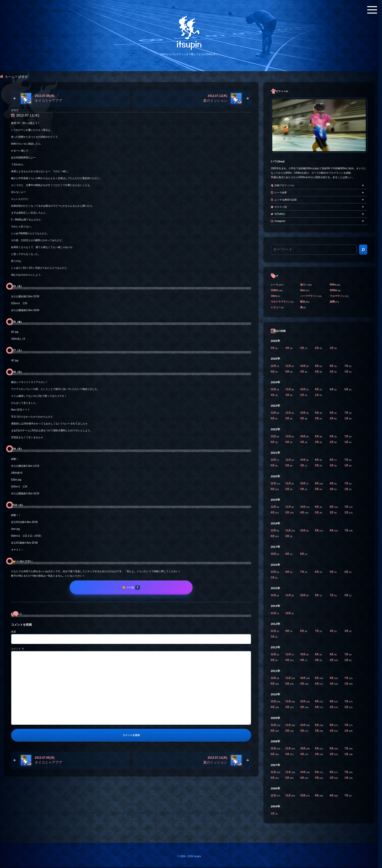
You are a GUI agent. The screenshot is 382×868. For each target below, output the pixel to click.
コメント (18, 649)
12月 (274, 366)
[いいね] (131, 587)
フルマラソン (337, 296)
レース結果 (281, 192)
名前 (14, 632)
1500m (275, 290)
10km (274, 296)
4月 (288, 348)
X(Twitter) (280, 214)
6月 (273, 372)
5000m (334, 290)
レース (275, 285)
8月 (332, 366)
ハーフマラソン (309, 296)
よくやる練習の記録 (286, 200)
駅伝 (303, 302)
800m (333, 285)
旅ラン (304, 285)
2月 (317, 348)
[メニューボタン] (372, 10)
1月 (332, 348)
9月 (317, 366)
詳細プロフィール (284, 185)
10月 (303, 366)
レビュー (276, 307)
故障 (332, 302)
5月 (273, 348)
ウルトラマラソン (281, 302)
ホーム (10, 77)
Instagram (280, 221)
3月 (303, 348)
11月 (289, 366)
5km (303, 290)
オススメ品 (281, 207)
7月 (347, 366)
